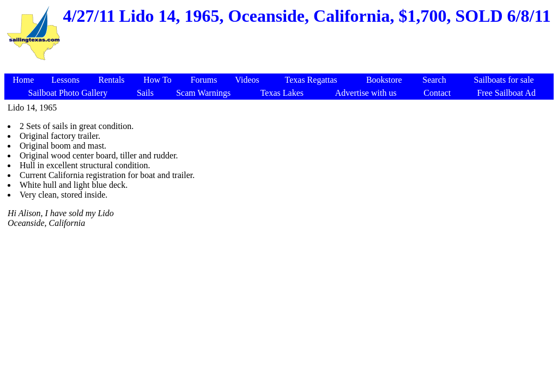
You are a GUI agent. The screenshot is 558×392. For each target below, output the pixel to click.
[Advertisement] (281, 68)
